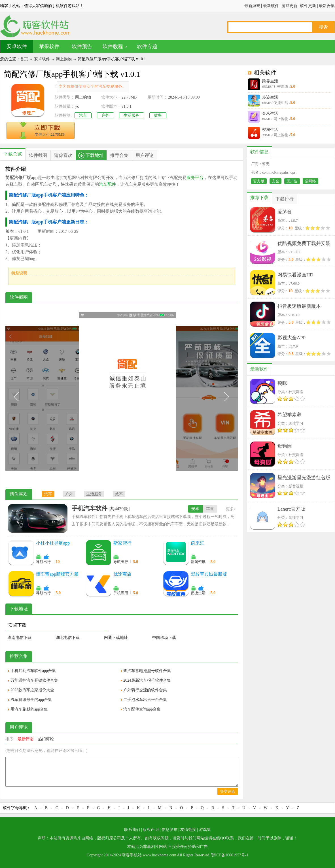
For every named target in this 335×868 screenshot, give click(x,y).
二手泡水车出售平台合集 (145, 700)
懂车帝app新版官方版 (57, 574)
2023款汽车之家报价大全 (32, 690)
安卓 (195, 509)
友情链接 (188, 830)
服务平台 (195, 178)
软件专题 (147, 46)
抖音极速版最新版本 (299, 306)
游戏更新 (289, 6)
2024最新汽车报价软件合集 (147, 680)
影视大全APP (291, 338)
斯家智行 (122, 543)
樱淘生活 (270, 130)
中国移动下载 (164, 638)
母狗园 (285, 446)
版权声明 (151, 830)
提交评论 (228, 791)
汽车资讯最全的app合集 (31, 700)
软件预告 (82, 46)
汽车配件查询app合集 (142, 709)
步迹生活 (270, 97)
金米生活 (270, 113)
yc (77, 106)
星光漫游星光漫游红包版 (304, 478)
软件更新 (308, 6)
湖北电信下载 (68, 638)
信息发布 (169, 830)
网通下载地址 (116, 638)
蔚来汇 (198, 543)
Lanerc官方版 (291, 509)
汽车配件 (107, 184)
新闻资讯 (198, 562)
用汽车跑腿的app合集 (29, 709)
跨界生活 (270, 81)
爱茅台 (285, 212)
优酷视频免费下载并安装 (304, 243)
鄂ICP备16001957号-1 (230, 855)
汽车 (83, 115)
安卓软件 (17, 46)
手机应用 (121, 593)
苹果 (210, 509)
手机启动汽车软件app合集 (33, 671)
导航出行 (43, 562)
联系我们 (132, 830)
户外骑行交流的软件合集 (145, 690)
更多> (231, 509)
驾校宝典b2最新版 (209, 574)
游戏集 (205, 830)
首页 (24, 59)
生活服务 (132, 115)
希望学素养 (290, 415)
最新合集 (327, 6)
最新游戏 (252, 6)
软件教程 (113, 46)
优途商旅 (122, 574)
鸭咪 (282, 383)
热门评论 (46, 739)
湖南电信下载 (20, 638)
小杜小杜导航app (53, 543)
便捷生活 (198, 593)
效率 (158, 115)
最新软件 (271, 6)
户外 (105, 115)
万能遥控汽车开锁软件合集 (34, 680)
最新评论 (26, 739)
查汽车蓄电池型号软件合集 (147, 671)
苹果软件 (49, 46)
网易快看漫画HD (295, 275)
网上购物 (64, 59)
